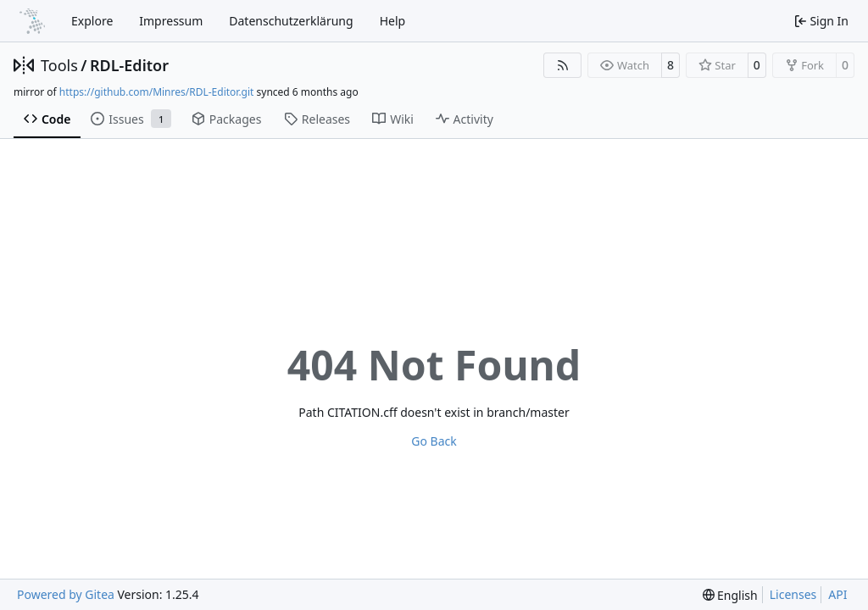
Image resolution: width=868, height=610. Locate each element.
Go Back (434, 441)
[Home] (32, 21)
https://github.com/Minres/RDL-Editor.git (157, 92)
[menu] (730, 595)
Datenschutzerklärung (291, 21)
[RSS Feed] (563, 65)
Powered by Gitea (66, 594)
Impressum (171, 21)
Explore (92, 21)
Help (393, 21)
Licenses (793, 594)
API (837, 594)
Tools (59, 65)
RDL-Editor (129, 65)
